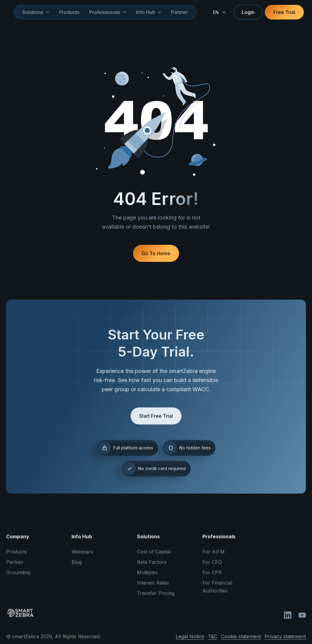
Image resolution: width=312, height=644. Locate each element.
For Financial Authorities (217, 590)
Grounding (18, 576)
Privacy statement (285, 640)
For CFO (212, 566)
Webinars (82, 555)
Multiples (147, 576)
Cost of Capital (154, 555)
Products (69, 12)
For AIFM (214, 555)
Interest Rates (153, 586)
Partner (179, 12)
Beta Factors (152, 566)
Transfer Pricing (156, 597)
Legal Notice (190, 640)
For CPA (212, 576)
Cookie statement (241, 640)
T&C (213, 640)
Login (248, 12)
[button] (36, 12)
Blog (77, 566)
